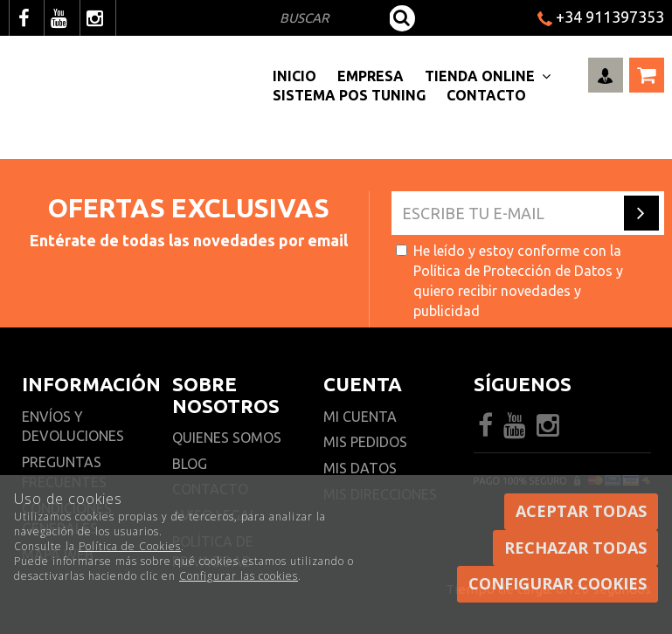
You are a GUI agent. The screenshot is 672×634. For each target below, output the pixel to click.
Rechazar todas (575, 548)
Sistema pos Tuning (349, 95)
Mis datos (360, 468)
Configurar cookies (558, 583)
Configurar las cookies (239, 576)
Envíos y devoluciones (75, 427)
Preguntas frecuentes (64, 472)
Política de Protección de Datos (513, 271)
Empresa (371, 76)
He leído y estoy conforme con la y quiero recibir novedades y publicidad (509, 281)
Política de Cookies (130, 546)
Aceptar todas (581, 511)
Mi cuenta (360, 417)
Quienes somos (227, 438)
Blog (190, 464)
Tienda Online (488, 76)
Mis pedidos (365, 442)
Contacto (486, 95)
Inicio (294, 76)
